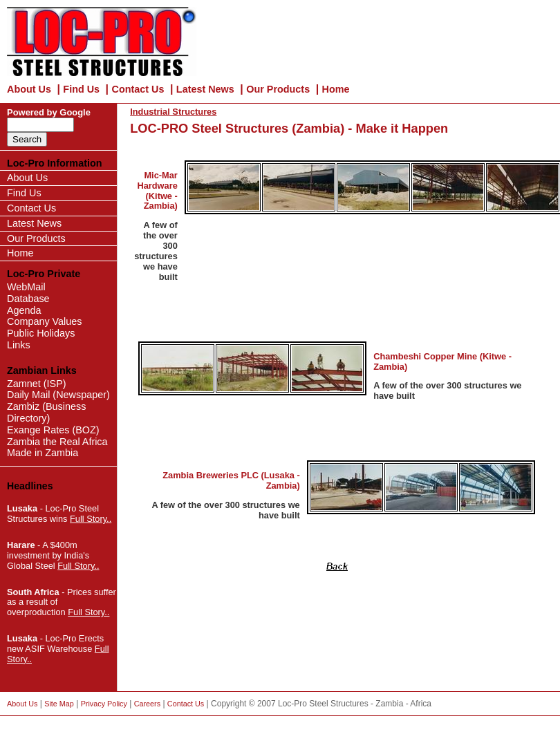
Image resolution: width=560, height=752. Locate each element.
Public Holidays (41, 333)
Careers (147, 704)
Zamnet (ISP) (37, 384)
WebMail (26, 287)
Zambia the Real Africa (57, 442)
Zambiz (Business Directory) (46, 412)
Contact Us (138, 89)
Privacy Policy (104, 704)
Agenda (24, 310)
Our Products (278, 89)
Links (19, 345)
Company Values (45, 321)
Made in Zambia (43, 453)
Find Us (81, 89)
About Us (29, 89)
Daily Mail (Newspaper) (58, 395)
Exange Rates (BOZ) (53, 430)
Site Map (59, 704)
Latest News (205, 89)
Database (28, 299)
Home (336, 89)
